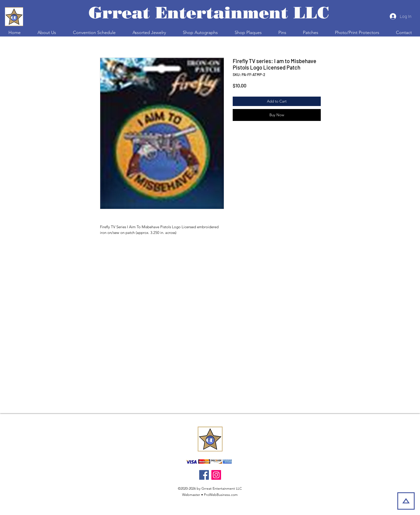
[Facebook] (204, 475)
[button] (94, 33)
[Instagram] (216, 475)
